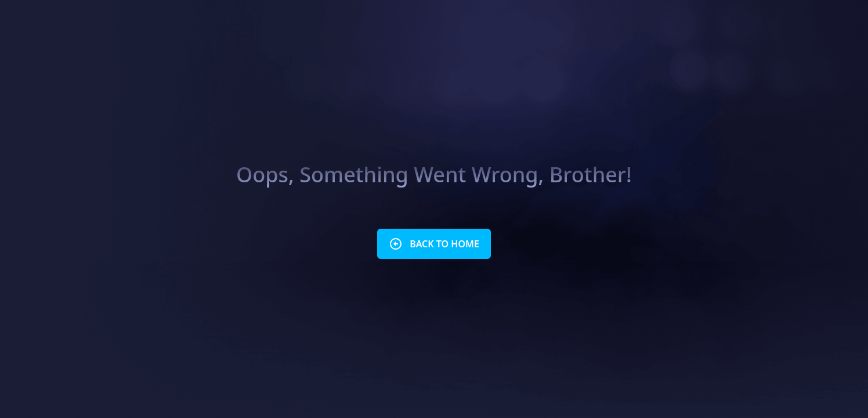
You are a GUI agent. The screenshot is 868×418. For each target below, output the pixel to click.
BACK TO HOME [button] (434, 244)
